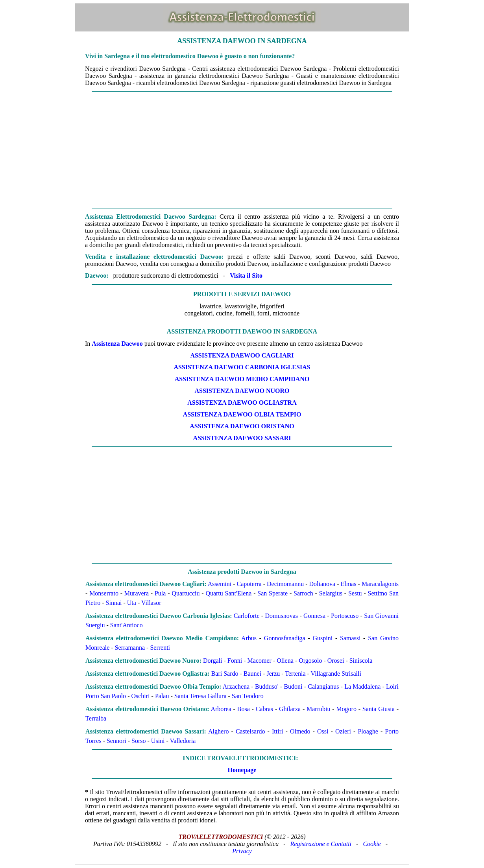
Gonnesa (314, 616)
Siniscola (361, 661)
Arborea (221, 709)
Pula (160, 593)
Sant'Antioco (127, 625)
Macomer (260, 661)
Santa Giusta (379, 709)
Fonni (235, 661)
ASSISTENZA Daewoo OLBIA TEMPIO (242, 414)
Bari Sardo (225, 674)
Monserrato (104, 593)
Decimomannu (285, 584)
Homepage (242, 770)
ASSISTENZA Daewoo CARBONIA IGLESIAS (242, 367)
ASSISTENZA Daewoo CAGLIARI (242, 355)
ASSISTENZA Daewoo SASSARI (242, 438)
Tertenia (295, 674)
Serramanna (130, 648)
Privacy (242, 851)
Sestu (355, 593)
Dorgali (213, 661)
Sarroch (303, 593)
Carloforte (247, 616)
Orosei (336, 661)
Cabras (264, 709)
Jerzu (273, 674)
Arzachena (236, 686)
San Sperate (272, 593)
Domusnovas (282, 616)
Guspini (322, 638)
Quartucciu (186, 593)
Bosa (244, 709)
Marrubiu (318, 709)
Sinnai (114, 603)
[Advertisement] (242, 150)
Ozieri (343, 731)
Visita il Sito (246, 276)
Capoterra (249, 584)
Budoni (293, 686)
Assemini (220, 584)
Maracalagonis (380, 584)
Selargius (331, 593)
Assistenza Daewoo (117, 344)
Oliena (285, 661)
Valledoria (183, 741)
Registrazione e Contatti (321, 844)
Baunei (252, 674)
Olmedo (300, 731)
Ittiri (277, 731)
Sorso (139, 741)
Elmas (349, 584)
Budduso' (267, 686)
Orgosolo (310, 661)
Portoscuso (345, 616)
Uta (132, 603)
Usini (158, 741)
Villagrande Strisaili (336, 674)
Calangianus (323, 686)
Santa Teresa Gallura (200, 696)
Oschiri (140, 696)
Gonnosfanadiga (285, 638)
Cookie (372, 844)
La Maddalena (362, 686)
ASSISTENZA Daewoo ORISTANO (242, 426)
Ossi (323, 731)
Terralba (96, 718)
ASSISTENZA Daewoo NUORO (242, 391)
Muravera (137, 593)
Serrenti (160, 648)
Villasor (151, 603)
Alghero (218, 731)
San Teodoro (248, 696)
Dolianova (322, 584)
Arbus (249, 638)
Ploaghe (368, 731)
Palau (162, 696)
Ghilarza (290, 709)
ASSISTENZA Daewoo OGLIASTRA (242, 403)
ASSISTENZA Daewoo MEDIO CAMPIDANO (242, 379)
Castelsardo (250, 731)
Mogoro (346, 709)
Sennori (116, 741)
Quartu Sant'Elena (228, 593)
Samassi (350, 638)
